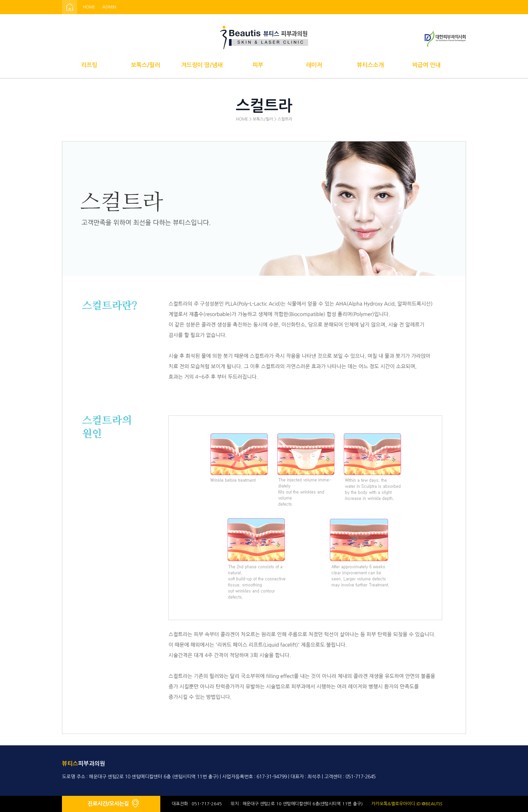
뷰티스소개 (370, 65)
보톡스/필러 (145, 65)
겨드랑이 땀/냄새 (202, 65)
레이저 (314, 65)
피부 (258, 65)
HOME (89, 7)
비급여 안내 (426, 65)
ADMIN (109, 7)
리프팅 (89, 65)
